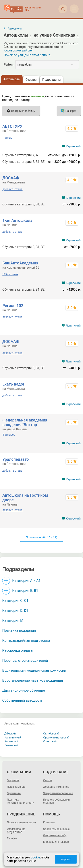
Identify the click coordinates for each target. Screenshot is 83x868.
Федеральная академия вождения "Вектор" (25, 422)
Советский (50, 741)
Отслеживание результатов (16, 831)
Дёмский (10, 734)
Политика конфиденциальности (20, 801)
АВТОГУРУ (12, 126)
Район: (9, 65)
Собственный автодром (22, 700)
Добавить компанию (56, 787)
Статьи (47, 780)
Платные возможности (21, 823)
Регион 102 (13, 306)
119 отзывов (10, 274)
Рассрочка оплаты (18, 651)
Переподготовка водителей (25, 660)
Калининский (13, 738)
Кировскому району (18, 50)
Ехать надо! (13, 384)
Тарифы (12, 838)
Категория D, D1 (15, 611)
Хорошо (66, 859)
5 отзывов (9, 435)
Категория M (13, 621)
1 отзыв (7, 138)
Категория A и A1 (26, 581)
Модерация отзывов (56, 842)
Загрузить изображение (58, 793)
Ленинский (73, 326)
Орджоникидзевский (57, 738)
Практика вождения (19, 631)
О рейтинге (14, 793)
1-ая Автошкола (17, 220)
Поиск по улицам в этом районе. (27, 55)
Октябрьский (52, 734)
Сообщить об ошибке (56, 829)
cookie (35, 857)
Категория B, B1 (25, 591)
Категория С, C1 (15, 601)
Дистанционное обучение (24, 690)
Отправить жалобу (55, 835)
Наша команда (16, 787)
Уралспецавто (16, 459)
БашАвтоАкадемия (20, 263)
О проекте (13, 780)
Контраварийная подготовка (26, 641)
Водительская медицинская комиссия (34, 670)
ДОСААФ (11, 178)
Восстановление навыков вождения (33, 680)
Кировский (73, 146)
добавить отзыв (13, 189)
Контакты (49, 823)
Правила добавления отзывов (56, 801)
